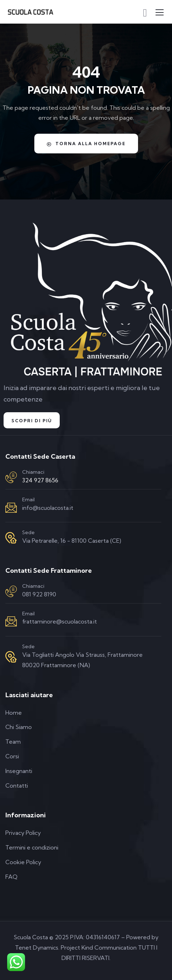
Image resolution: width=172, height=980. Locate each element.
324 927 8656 (40, 480)
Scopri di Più (32, 421)
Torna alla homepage (86, 144)
